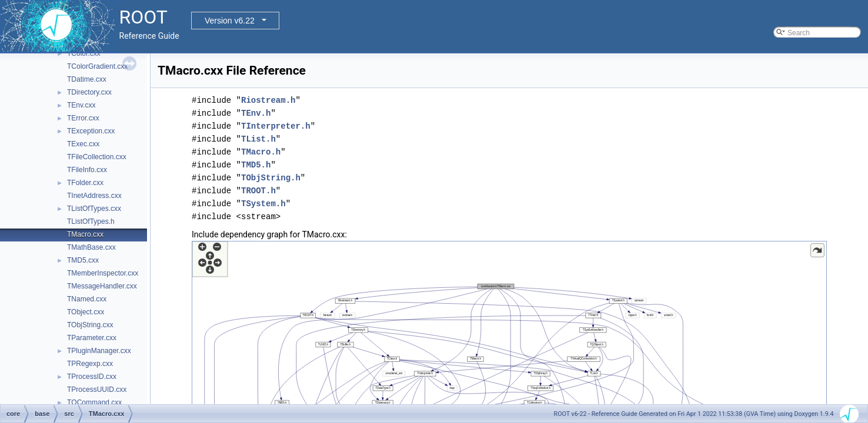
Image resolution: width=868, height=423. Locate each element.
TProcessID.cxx (92, 377)
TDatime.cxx (87, 79)
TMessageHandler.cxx (102, 286)
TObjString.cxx (90, 325)
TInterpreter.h (276, 126)
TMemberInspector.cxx (103, 273)
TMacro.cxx (85, 234)
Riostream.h (268, 100)
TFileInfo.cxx (87, 170)
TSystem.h (263, 204)
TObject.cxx (86, 312)
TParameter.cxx (92, 338)
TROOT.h (258, 191)
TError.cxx (83, 118)
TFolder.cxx (85, 183)
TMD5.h (256, 165)
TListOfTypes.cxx (94, 209)
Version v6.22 (230, 21)
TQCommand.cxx (94, 402)
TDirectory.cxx (89, 92)
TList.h (258, 139)
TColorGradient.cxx (97, 66)
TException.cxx (91, 131)
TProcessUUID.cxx (97, 390)
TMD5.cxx (83, 260)
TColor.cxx (84, 53)
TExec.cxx (83, 144)
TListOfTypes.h (91, 221)
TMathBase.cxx (91, 247)
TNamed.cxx (87, 299)
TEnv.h (256, 113)
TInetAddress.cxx (94, 196)
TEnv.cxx (81, 105)
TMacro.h (261, 152)
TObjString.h (271, 178)
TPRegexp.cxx (90, 364)
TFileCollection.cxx (97, 157)
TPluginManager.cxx (99, 351)
